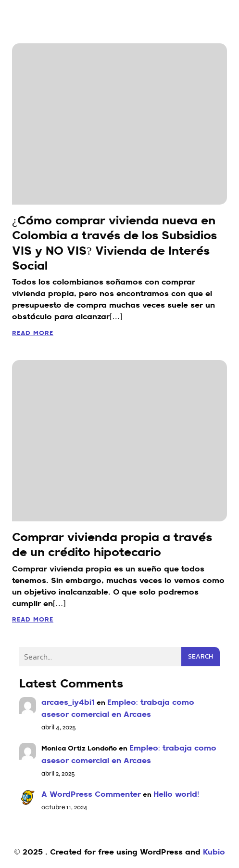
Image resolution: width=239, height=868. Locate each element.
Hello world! (176, 795)
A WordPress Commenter (91, 795)
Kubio (214, 853)
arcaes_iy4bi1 (68, 703)
